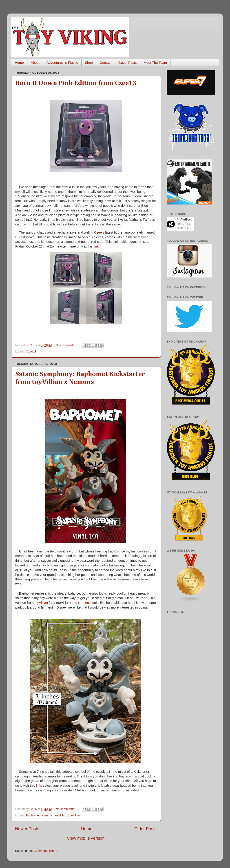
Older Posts (145, 829)
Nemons (84, 603)
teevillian (60, 815)
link (96, 246)
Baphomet (33, 815)
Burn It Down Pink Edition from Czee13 (76, 83)
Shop (89, 62)
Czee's (99, 232)
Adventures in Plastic (62, 62)
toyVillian (41, 603)
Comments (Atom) (46, 851)
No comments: (66, 345)
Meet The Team (155, 62)
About (35, 62)
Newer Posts (27, 829)
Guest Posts (128, 62)
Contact (106, 62)
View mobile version (86, 838)
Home (19, 62)
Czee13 (31, 351)
